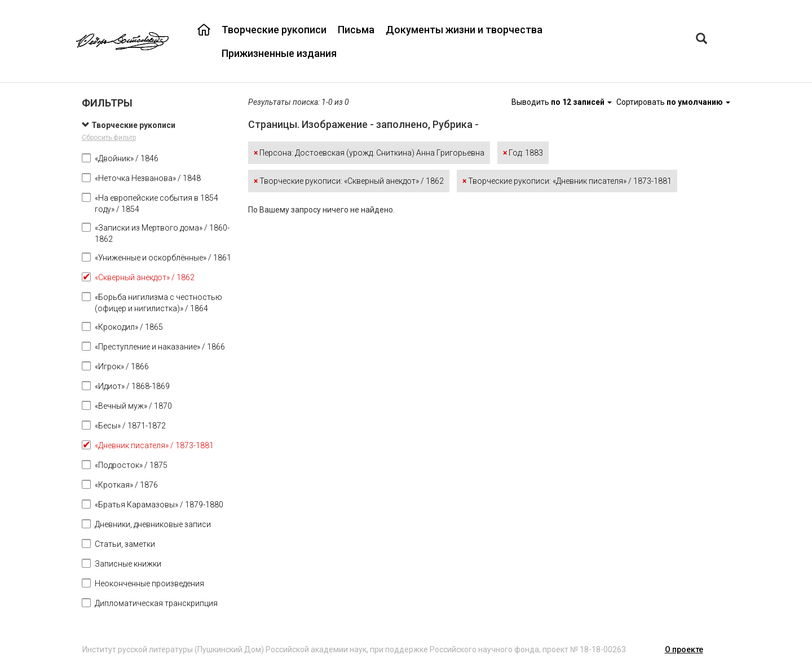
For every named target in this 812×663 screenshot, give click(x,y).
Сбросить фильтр (109, 138)
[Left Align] (701, 40)
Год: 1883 (523, 153)
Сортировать (673, 102)
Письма (356, 30)
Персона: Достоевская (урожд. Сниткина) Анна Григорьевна (369, 153)
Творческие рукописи (274, 30)
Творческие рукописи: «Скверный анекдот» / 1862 (349, 181)
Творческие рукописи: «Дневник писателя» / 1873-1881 (567, 181)
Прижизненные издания (279, 53)
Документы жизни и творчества (464, 30)
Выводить (562, 102)
